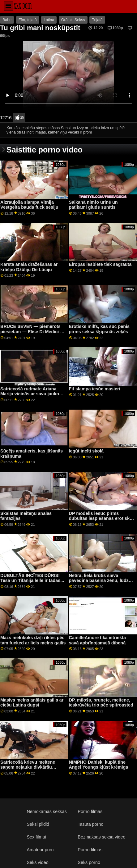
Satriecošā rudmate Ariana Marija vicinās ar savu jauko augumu (30, 394)
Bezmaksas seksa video (101, 837)
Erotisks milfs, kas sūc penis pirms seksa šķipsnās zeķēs (99, 329)
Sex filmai (36, 837)
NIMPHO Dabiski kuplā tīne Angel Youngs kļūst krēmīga (99, 765)
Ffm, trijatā (28, 20)
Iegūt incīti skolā (86, 451)
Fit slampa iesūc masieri (95, 389)
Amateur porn (40, 850)
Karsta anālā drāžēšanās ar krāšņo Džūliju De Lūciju (29, 267)
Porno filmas (90, 811)
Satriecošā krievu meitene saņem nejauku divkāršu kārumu (28, 767)
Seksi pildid (38, 824)
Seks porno (89, 862)
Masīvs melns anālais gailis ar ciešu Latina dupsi (32, 703)
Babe (7, 20)
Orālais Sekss (73, 20)
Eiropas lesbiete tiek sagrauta (100, 264)
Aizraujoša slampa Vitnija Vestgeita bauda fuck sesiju (29, 205)
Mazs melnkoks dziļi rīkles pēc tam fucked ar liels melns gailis (33, 640)
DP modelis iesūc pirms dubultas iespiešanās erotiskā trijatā (101, 518)
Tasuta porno (90, 824)
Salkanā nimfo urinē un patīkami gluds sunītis (93, 205)
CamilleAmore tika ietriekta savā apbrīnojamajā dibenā (97, 640)
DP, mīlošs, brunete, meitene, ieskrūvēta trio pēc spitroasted (101, 703)
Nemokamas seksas (47, 811)
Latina (49, 20)
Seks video (37, 862)
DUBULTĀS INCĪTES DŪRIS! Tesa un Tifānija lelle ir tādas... (32, 578)
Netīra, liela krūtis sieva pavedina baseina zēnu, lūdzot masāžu (101, 581)
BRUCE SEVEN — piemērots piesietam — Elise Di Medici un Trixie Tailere (33, 332)
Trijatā (97, 20)
